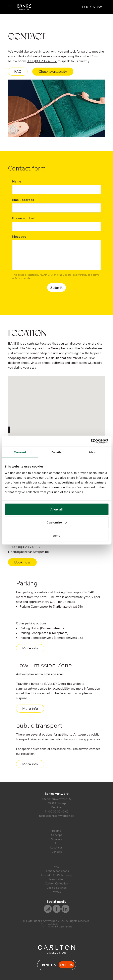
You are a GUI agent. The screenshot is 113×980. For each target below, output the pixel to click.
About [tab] (93, 452)
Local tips (57, 848)
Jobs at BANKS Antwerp (57, 875)
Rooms (57, 831)
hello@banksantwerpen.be (30, 552)
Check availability (53, 72)
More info (30, 648)
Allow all (57, 509)
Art (57, 843)
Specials (57, 839)
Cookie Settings (57, 888)
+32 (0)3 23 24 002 (42, 61)
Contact (57, 852)
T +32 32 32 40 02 (57, 812)
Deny (57, 535)
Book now (22, 562)
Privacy (57, 892)
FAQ (18, 72)
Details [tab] (57, 452)
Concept (57, 835)
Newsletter (57, 879)
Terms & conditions (57, 871)
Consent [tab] (20, 452)
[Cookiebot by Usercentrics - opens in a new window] (91, 441)
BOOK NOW (92, 7)
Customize (57, 522)
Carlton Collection (57, 884)
